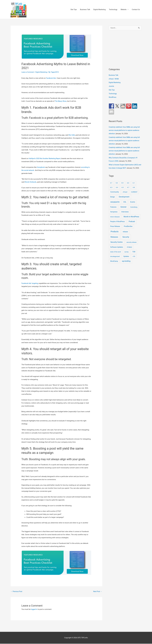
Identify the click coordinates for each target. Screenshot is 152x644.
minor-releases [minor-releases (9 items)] (115, 220)
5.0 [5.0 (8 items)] (117, 187)
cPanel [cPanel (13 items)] (125, 196)
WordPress (113, 98)
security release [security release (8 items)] (131, 246)
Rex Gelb (72, 135)
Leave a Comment (28, 72)
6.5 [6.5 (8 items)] (123, 191)
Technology (113, 10)
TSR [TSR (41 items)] (134, 255)
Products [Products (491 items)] (115, 235)
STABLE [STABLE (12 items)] (129, 251)
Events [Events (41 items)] (133, 206)
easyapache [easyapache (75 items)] (115, 206)
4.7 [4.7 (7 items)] (111, 187)
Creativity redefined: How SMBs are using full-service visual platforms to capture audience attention (124, 131)
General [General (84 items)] (123, 211)
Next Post (97, 592)
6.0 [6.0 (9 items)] (128, 187)
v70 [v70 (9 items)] (134, 260)
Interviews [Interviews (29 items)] (125, 215)
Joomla (112, 87)
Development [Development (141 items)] (124, 200)
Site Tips (74, 10)
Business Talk (85, 10)
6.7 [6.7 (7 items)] (128, 191)
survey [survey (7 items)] (126, 256)
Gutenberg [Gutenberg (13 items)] (134, 211)
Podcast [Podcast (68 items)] (132, 225)
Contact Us (136, 10)
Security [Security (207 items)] (126, 241)
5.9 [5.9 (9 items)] (122, 187)
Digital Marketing (99, 10)
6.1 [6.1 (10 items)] (134, 187)
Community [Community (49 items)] (115, 196)
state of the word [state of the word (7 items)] (115, 256)
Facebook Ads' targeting (30, 284)
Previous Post (17, 592)
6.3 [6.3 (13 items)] (111, 191)
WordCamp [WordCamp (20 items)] (114, 265)
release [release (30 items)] (125, 235)
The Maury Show (61, 101)
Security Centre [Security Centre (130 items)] (116, 246)
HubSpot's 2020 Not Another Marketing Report (46, 159)
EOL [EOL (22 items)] (125, 206)
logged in (34, 610)
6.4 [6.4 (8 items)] (117, 191)
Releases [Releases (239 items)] (114, 241)
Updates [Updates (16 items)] (126, 260)
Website (124, 10)
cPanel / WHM (114, 79)
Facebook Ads (51, 78)
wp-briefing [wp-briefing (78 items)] (126, 265)
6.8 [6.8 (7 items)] (134, 191)
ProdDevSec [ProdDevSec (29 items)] (128, 230)
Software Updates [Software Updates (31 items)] (117, 251)
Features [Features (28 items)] (113, 211)
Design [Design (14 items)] (112, 201)
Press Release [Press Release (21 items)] (115, 230)
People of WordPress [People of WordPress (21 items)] (117, 225)
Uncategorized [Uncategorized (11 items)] (115, 260)
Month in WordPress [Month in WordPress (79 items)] (131, 220)
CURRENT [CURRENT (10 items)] (134, 196)
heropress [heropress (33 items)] (114, 215)
